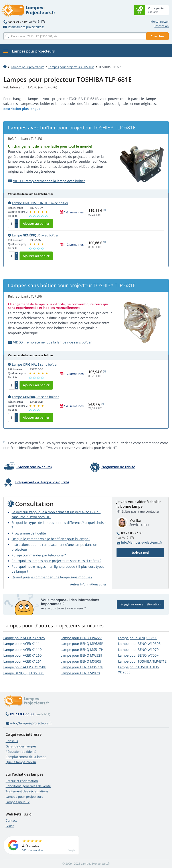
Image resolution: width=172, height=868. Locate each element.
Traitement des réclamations (27, 791)
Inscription (162, 26)
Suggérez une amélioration (141, 604)
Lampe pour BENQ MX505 (81, 661)
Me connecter (160, 21)
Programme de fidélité (29, 533)
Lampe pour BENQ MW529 (81, 655)
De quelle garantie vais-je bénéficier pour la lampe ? (51, 539)
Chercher (157, 36)
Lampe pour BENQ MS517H (82, 650)
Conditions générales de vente (28, 786)
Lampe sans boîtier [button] (33, 364)
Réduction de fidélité (21, 752)
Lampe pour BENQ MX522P (82, 667)
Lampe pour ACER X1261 (23, 661)
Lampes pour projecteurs (28, 67)
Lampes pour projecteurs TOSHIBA (71, 67)
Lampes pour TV (18, 802)
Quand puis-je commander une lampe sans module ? (52, 577)
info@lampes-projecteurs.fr (24, 27)
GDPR (10, 826)
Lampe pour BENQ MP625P (82, 644)
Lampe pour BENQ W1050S (139, 644)
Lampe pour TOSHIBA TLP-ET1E (142, 661)
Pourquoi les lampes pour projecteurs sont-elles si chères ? (56, 561)
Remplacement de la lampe (26, 757)
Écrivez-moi (140, 553)
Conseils (12, 741)
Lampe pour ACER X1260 (23, 655)
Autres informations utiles (88, 584)
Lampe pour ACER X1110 (23, 650)
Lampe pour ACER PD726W (24, 638)
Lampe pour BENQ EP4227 (81, 638)
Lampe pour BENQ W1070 (138, 650)
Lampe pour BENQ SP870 (80, 673)
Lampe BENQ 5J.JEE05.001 (24, 673)
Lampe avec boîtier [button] (38, 203)
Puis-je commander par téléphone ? (39, 555)
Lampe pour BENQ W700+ (138, 655)
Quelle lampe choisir (21, 762)
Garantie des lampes (21, 746)
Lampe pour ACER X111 (22, 644)
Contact (11, 820)
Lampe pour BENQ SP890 (138, 638)
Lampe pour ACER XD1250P (25, 667)
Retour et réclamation (22, 781)
